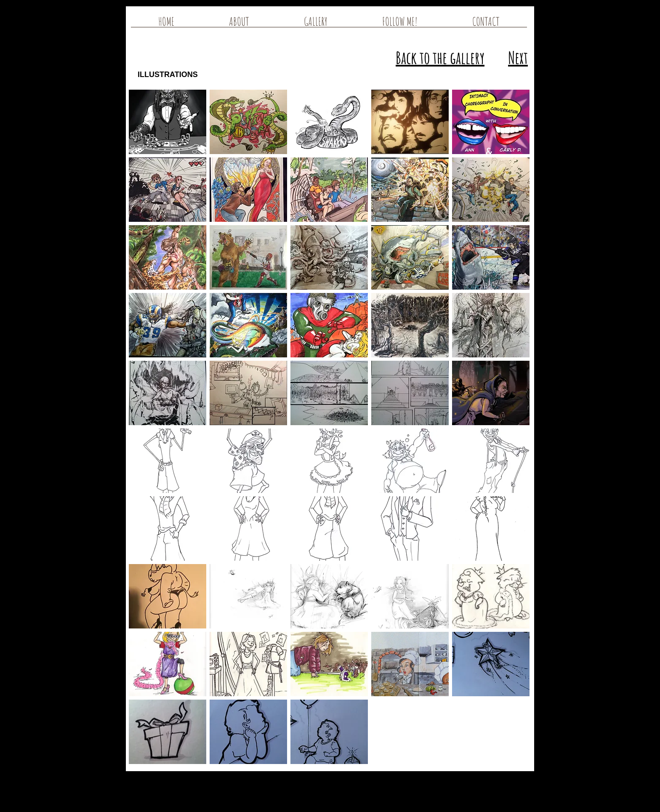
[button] (168, 122)
